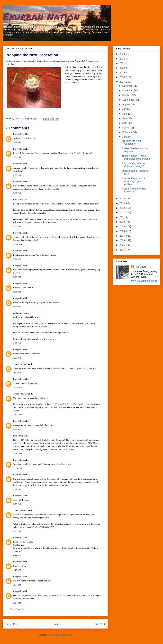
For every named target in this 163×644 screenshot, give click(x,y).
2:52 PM (17, 175)
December (128, 86)
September (128, 100)
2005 (123, 245)
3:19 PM (17, 193)
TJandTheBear (20, 364)
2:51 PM (17, 489)
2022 (123, 59)
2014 (123, 203)
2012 (123, 212)
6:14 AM (17, 429)
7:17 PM (17, 373)
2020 (123, 68)
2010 (123, 222)
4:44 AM (17, 555)
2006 (123, 240)
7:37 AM (17, 603)
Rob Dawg (18, 199)
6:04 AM (17, 292)
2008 (123, 231)
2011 (123, 217)
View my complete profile (144, 281)
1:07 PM (17, 343)
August (126, 104)
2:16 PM (17, 143)
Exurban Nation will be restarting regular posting (134, 181)
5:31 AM (17, 259)
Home (56, 624)
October (127, 95)
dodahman (18, 313)
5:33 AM (17, 277)
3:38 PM (17, 226)
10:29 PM (17, 244)
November (128, 90)
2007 (123, 236)
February (127, 132)
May (125, 118)
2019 (123, 73)
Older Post (99, 624)
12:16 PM (17, 453)
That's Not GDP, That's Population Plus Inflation (136, 157)
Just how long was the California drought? (133, 165)
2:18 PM (17, 157)
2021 (123, 63)
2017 (123, 82)
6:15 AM (17, 307)
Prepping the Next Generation (131, 142)
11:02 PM (17, 415)
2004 (123, 250)
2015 (123, 199)
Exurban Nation (41, 16)
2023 (123, 54)
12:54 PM (17, 468)
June (125, 114)
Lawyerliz (18, 134)
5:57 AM (17, 585)
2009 (123, 226)
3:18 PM (17, 358)
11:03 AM (18, 387)
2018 (123, 77)
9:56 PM (17, 531)
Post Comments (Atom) (61, 635)
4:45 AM (17, 570)
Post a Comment (17, 609)
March (126, 128)
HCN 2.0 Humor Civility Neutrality (134, 190)
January (127, 137)
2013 (123, 208)
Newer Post (12, 624)
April (125, 123)
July (125, 109)
